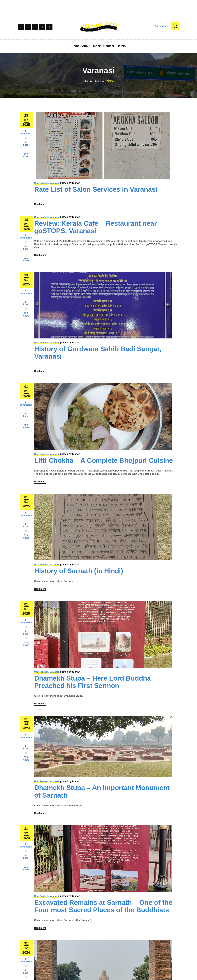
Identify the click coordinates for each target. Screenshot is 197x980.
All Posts (95, 81)
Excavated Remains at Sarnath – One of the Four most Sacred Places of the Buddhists (103, 920)
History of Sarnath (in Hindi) (79, 578)
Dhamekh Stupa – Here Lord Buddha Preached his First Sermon (93, 691)
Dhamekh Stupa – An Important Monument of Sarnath (102, 803)
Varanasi (54, 183)
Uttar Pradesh (41, 183)
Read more (41, 206)
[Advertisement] (99, 6)
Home (85, 81)
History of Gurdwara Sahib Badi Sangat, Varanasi (98, 355)
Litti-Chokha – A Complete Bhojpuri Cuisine (104, 465)
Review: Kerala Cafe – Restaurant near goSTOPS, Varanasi (95, 229)
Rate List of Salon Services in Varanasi (96, 189)
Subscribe (161, 26)
